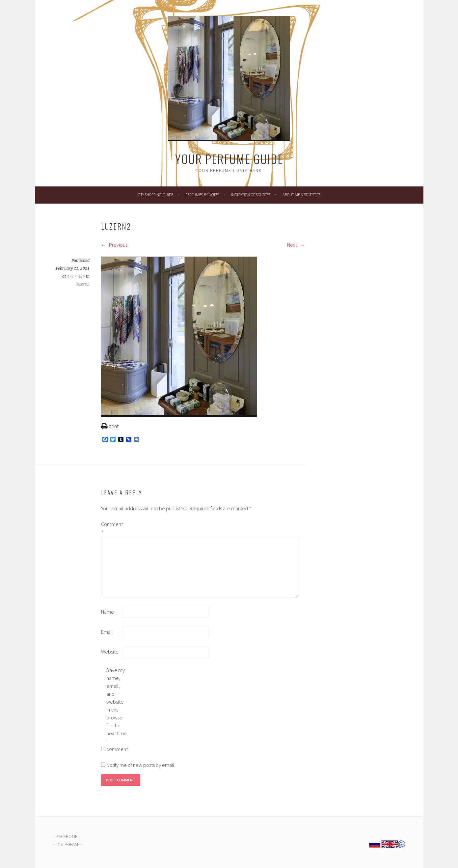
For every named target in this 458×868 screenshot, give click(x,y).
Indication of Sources (251, 195)
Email (107, 632)
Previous (114, 245)
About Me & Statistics (301, 195)
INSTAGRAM (67, 844)
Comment (112, 528)
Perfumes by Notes (202, 195)
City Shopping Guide (155, 195)
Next (296, 245)
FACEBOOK (67, 836)
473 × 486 (76, 276)
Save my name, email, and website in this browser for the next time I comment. (117, 710)
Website (110, 652)
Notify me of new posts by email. (141, 765)
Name (108, 612)
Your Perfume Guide (229, 159)
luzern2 (82, 284)
